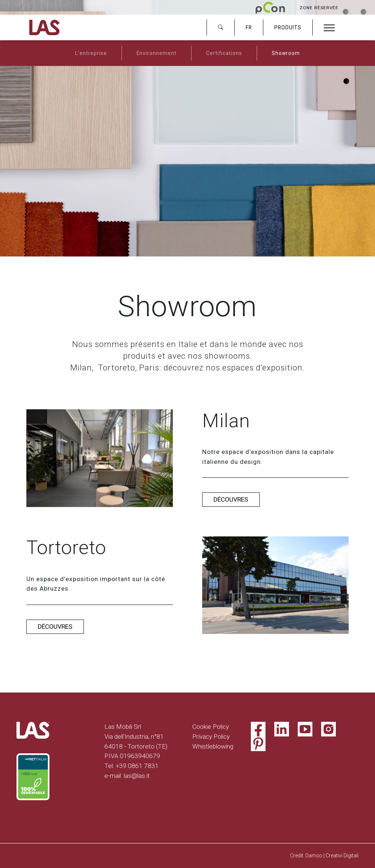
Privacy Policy (211, 736)
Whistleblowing (213, 746)
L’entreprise (91, 53)
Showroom (286, 53)
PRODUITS (288, 27)
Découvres (231, 499)
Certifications (224, 53)
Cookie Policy (211, 727)
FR (249, 27)
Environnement (157, 53)
